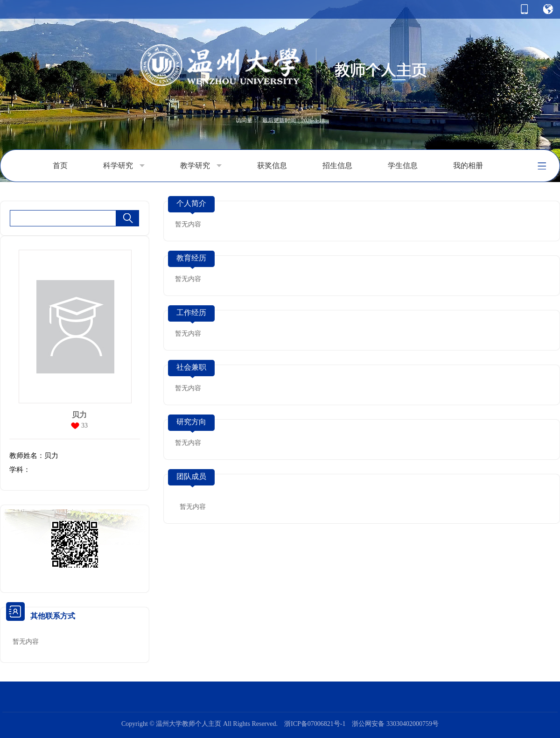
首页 (60, 165)
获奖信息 (272, 165)
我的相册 (468, 165)
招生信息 (337, 165)
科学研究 (124, 166)
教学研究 (201, 166)
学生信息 (403, 165)
